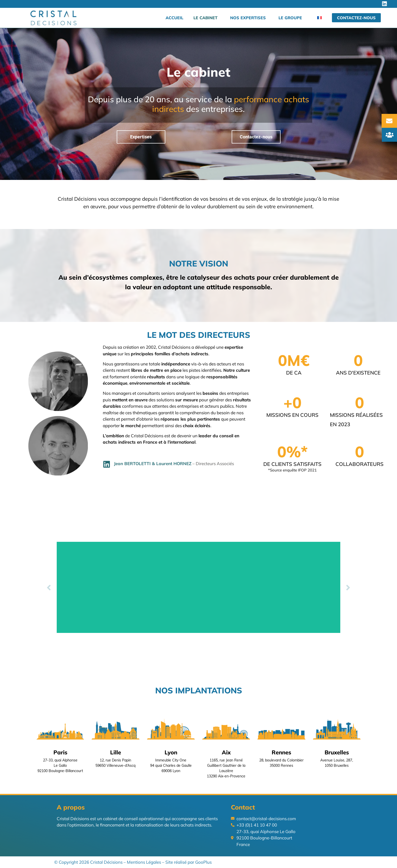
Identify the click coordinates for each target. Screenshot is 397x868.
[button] (49, 587)
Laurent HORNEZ (174, 463)
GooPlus (203, 862)
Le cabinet (205, 18)
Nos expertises (248, 18)
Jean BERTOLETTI (132, 463)
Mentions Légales (144, 862)
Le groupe (290, 18)
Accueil (174, 18)
